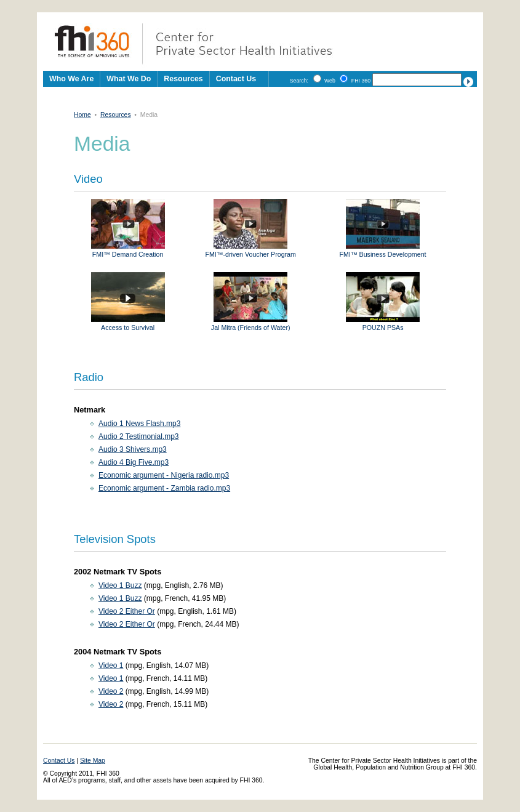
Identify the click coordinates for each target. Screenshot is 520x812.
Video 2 (111, 691)
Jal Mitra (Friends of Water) (251, 324)
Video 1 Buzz (120, 585)
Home (82, 115)
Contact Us (236, 79)
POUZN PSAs (383, 324)
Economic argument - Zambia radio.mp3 (164, 488)
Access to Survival (128, 324)
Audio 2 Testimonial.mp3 (139, 436)
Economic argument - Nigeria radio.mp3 (164, 475)
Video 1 (111, 665)
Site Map (93, 761)
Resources (116, 115)
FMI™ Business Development (383, 250)
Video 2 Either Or (127, 611)
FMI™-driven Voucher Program (250, 250)
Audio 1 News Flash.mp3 (139, 424)
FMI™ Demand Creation (128, 250)
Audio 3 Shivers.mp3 (133, 449)
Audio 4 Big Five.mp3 (134, 462)
